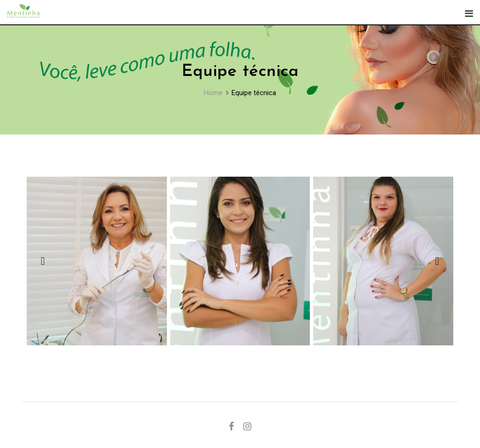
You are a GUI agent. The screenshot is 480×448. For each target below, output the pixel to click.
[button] (43, 261)
